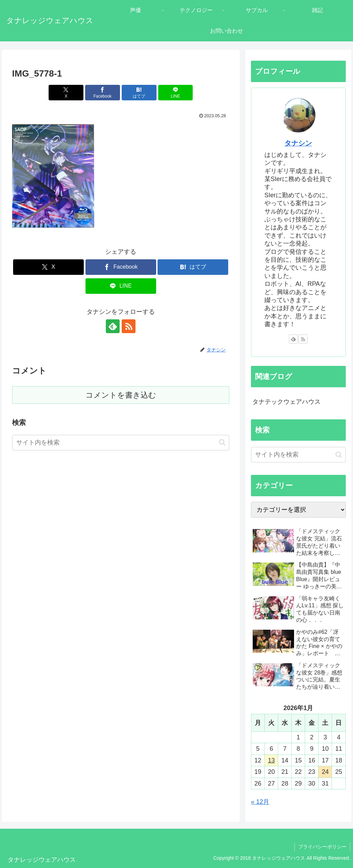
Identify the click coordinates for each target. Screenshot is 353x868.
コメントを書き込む (121, 395)
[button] (222, 442)
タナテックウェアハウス (286, 402)
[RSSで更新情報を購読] (129, 326)
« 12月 (260, 802)
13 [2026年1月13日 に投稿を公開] (271, 760)
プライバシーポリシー (322, 847)
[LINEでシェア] (176, 93)
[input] (121, 443)
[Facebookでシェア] (103, 93)
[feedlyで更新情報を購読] (113, 326)
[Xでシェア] (66, 93)
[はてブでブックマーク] (139, 93)
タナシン (298, 143)
